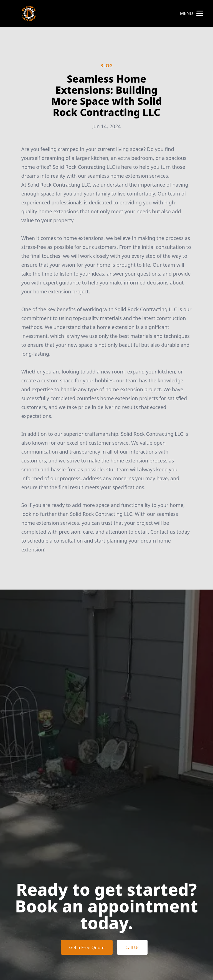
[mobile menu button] (200, 13)
